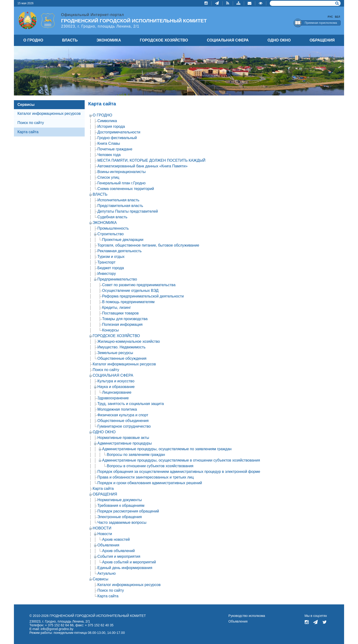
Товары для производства (125, 319)
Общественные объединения (123, 421)
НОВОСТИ (102, 528)
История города (111, 126)
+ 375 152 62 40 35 (99, 625)
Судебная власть (112, 217)
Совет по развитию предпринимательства (139, 285)
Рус (330, 17)
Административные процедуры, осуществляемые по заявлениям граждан (167, 449)
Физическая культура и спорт (123, 415)
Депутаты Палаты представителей (128, 211)
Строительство (110, 234)
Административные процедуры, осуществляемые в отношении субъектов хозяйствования (181, 460)
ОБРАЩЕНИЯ (322, 40)
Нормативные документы (120, 500)
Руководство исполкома (247, 616)
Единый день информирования (125, 568)
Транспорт (106, 262)
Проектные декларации (123, 240)
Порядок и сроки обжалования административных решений (150, 483)
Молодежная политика (117, 409)
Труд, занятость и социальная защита (131, 404)
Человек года (109, 155)
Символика (107, 121)
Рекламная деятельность (120, 251)
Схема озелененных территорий (126, 189)
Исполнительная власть (118, 200)
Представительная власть (120, 206)
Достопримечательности (119, 132)
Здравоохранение (113, 398)
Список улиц (108, 177)
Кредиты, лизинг (117, 308)
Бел (337, 17)
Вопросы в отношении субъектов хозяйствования (150, 466)
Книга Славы (109, 143)
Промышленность (113, 228)
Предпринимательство (117, 279)
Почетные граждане (115, 149)
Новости (105, 534)
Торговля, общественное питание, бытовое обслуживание (148, 245)
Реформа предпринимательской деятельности (143, 296)
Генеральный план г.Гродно (121, 183)
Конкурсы (110, 330)
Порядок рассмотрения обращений (128, 511)
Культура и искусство (116, 381)
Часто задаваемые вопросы (122, 522)
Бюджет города (111, 268)
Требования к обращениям (121, 506)
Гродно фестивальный (117, 138)
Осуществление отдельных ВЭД (130, 291)
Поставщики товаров (120, 313)
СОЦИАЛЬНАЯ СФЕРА (228, 40)
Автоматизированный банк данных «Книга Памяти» (142, 166)
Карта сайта (103, 489)
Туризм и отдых (111, 257)
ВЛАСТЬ (70, 40)
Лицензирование (117, 392)
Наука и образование (116, 387)
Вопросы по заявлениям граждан (136, 455)
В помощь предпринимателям (128, 302)
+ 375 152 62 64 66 (59, 625)
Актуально (106, 573)
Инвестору (107, 274)
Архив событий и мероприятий (129, 562)
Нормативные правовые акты (123, 438)
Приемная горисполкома (321, 23)
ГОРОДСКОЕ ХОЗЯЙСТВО (164, 40)
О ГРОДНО (33, 40)
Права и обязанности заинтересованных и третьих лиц (146, 477)
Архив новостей (116, 539)
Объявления (108, 545)
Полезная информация (122, 324)
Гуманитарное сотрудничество (124, 426)
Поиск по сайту (31, 123)
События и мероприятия (119, 556)
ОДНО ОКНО (279, 40)
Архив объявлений (119, 551)
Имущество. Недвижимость (121, 347)
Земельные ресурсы (115, 353)
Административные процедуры (125, 443)
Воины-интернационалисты (121, 172)
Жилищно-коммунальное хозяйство (129, 341)
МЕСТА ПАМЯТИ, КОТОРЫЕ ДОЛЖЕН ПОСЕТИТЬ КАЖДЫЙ (151, 160)
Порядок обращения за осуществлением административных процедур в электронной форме (179, 472)
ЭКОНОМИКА (109, 40)
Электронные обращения (120, 517)
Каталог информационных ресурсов (49, 114)
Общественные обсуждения (122, 358)
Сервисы (26, 105)
